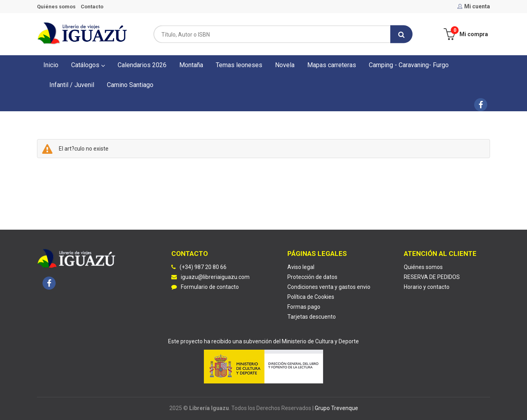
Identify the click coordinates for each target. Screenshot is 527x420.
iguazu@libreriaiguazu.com (210, 277)
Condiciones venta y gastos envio (329, 287)
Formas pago (304, 307)
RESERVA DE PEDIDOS (432, 277)
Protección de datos (312, 277)
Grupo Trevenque (336, 408)
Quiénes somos (56, 7)
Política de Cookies (311, 297)
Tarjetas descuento (312, 317)
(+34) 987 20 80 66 (203, 267)
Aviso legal (301, 267)
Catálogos (88, 65)
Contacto (92, 7)
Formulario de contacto (205, 287)
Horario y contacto (427, 287)
